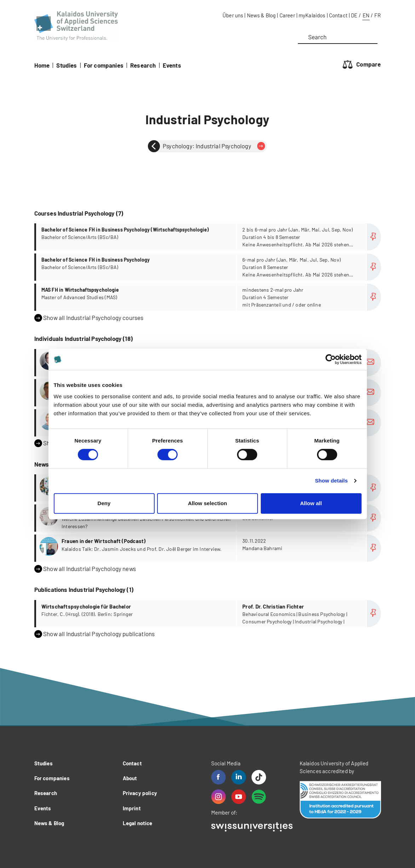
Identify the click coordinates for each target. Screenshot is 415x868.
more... (209, 237)
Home (42, 65)
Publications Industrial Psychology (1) (84, 589)
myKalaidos (312, 15)
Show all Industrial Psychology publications (95, 634)
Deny (104, 503)
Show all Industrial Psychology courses (89, 318)
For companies (104, 65)
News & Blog (261, 15)
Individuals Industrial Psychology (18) (83, 338)
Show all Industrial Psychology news (85, 569)
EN (366, 15)
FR (377, 15)
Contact (338, 15)
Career (287, 15)
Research (143, 65)
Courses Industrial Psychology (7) (79, 213)
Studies (67, 65)
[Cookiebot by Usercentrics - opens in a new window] (331, 359)
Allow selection (207, 503)
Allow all (311, 503)
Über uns (233, 15)
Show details (331, 481)
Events (172, 65)
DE (354, 15)
